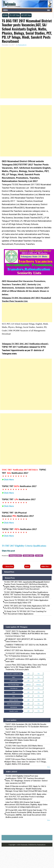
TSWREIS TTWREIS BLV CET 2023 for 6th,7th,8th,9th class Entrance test (27, 646)
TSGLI (39, 685)
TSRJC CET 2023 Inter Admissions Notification (25, 650)
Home (27, 566)
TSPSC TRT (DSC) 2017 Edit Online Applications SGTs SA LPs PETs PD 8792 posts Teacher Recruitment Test (27, 607)
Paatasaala (24, 845)
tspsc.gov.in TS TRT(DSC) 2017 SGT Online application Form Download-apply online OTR (26, 601)
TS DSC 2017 (28, 556)
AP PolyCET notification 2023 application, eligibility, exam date (26, 660)
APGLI (28, 685)
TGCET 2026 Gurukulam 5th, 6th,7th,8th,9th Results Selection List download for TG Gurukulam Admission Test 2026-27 (27, 727)
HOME (5, 15)
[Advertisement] (26, 73)
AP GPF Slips (26, 15)
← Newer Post (8, 566)
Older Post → (46, 566)
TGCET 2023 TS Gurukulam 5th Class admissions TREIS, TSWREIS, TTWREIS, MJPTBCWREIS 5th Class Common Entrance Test (27, 634)
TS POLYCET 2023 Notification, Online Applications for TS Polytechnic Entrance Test (26, 655)
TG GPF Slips (15, 15)
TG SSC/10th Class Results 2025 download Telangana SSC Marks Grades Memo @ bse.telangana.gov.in (23, 740)
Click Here (9, 480)
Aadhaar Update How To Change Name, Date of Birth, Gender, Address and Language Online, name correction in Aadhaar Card (27, 754)
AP (28, 674)
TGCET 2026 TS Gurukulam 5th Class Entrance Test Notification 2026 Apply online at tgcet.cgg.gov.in (26, 733)
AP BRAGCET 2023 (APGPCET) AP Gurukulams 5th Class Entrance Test (26, 640)
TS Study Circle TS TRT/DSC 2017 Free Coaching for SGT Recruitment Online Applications (25, 613)
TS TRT (39, 556)
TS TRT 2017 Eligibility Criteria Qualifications (24, 546)
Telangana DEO (15, 556)
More (49, 767)
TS (39, 674)
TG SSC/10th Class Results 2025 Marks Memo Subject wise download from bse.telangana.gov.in (25, 747)
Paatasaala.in (22, 45)
